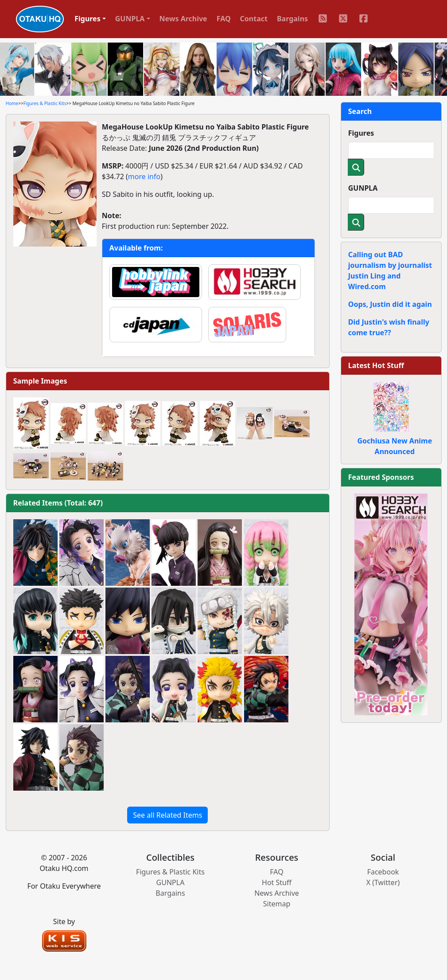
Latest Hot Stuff (376, 365)
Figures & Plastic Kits (45, 103)
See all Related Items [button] (167, 815)
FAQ (224, 19)
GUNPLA (363, 188)
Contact (254, 19)
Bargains (292, 19)
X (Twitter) (383, 882)
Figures (361, 133)
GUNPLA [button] (130, 19)
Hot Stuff (277, 882)
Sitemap (277, 904)
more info (144, 176)
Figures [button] (87, 19)
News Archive (183, 19)
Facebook (383, 872)
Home (12, 103)
